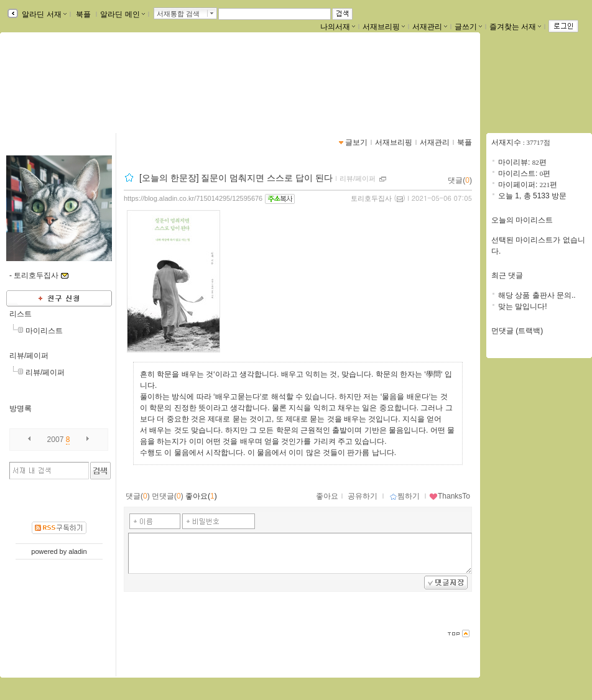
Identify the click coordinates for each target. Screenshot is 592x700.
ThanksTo (450, 496)
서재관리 (430, 27)
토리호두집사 (371, 198)
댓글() (460, 180)
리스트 (21, 314)
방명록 (21, 408)
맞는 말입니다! (523, 306)
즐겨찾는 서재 (515, 27)
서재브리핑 (384, 27)
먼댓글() (168, 496)
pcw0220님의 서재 (64, 79)
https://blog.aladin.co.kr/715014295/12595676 (193, 198)
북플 (84, 14)
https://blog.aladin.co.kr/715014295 (81, 92)
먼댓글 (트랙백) (517, 331)
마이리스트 (44, 331)
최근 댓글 (507, 275)
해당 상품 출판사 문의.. (537, 295)
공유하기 (363, 496)
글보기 (356, 142)
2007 (56, 440)
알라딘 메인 (122, 14)
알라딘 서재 (43, 14)
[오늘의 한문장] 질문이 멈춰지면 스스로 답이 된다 (236, 178)
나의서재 (338, 27)
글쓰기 (468, 27)
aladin (77, 551)
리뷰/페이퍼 (29, 356)
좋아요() (201, 496)
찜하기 (405, 496)
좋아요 (327, 496)
